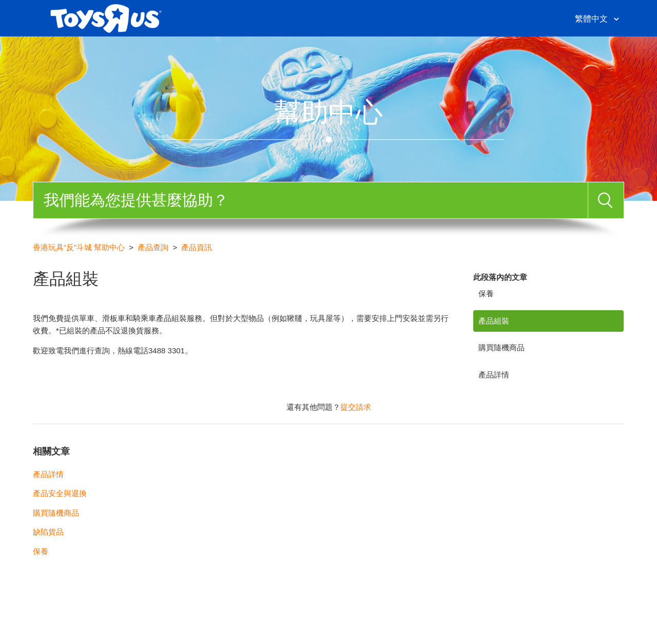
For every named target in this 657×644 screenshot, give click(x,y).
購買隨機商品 (501, 347)
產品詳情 (494, 375)
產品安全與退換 (60, 493)
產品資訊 (197, 247)
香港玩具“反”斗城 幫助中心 (79, 247)
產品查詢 (153, 247)
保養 (486, 293)
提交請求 (356, 407)
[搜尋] (311, 200)
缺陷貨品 (48, 532)
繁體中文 (592, 19)
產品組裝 (494, 321)
